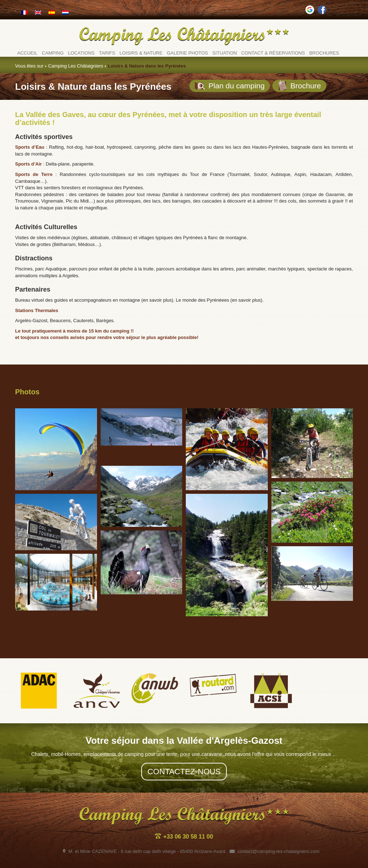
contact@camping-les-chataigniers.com (275, 833)
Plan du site (158, 859)
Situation (225, 53)
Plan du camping (230, 86)
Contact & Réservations (273, 53)
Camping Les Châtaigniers (76, 66)
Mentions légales (192, 859)
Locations (81, 53)
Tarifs (107, 53)
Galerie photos (187, 53)
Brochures (324, 53)
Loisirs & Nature (141, 53)
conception (327, 860)
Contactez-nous (184, 753)
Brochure (299, 85)
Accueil (27, 53)
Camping (53, 53)
